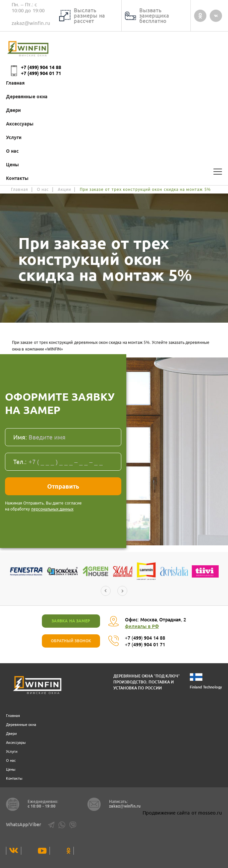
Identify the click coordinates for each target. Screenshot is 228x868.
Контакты (17, 178)
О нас (12, 151)
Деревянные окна (27, 97)
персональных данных (52, 509)
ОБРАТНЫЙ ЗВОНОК (71, 641)
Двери (13, 110)
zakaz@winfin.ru (31, 23)
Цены (12, 165)
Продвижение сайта (166, 813)
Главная (15, 83)
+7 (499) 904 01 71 (41, 73)
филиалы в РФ (142, 626)
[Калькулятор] (203, 172)
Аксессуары (20, 124)
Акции (64, 189)
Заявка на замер (71, 621)
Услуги (14, 137)
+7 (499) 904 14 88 (41, 67)
